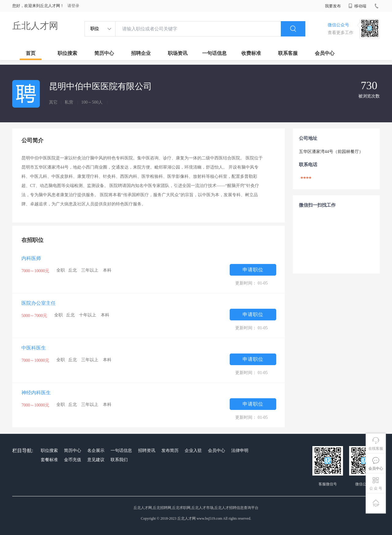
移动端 (357, 6)
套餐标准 (49, 460)
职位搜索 (67, 53)
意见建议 (96, 460)
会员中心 (325, 53)
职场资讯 (178, 53)
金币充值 (73, 460)
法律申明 (240, 451)
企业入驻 (193, 451)
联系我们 (119, 460)
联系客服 (288, 53)
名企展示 (96, 451)
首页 (31, 53)
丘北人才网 (35, 26)
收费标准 (251, 53)
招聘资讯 (147, 451)
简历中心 (104, 53)
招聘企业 (141, 53)
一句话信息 (214, 53)
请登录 (73, 6)
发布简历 (170, 451)
